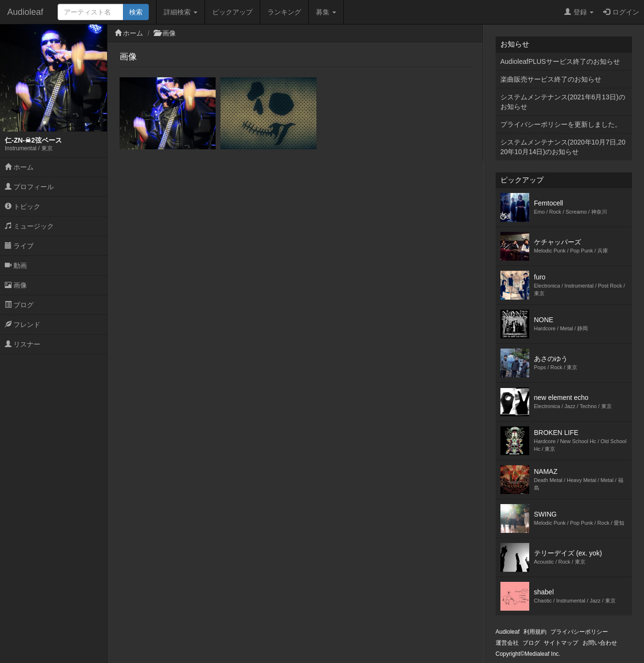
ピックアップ (232, 12)
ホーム (19, 167)
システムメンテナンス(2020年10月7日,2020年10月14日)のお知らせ (563, 147)
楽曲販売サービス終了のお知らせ (551, 79)
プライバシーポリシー (579, 632)
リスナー (23, 344)
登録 (579, 12)
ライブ (19, 246)
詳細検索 (181, 12)
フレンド (23, 325)
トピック (23, 206)
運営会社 (507, 643)
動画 (16, 265)
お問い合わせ (600, 643)
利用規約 (535, 632)
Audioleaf (25, 12)
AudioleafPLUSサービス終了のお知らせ (560, 61)
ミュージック (29, 226)
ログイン (621, 12)
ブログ (19, 305)
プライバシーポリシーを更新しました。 (561, 124)
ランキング (284, 12)
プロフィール (29, 187)
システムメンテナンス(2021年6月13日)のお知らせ (563, 102)
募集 (326, 12)
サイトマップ (561, 643)
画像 (16, 285)
